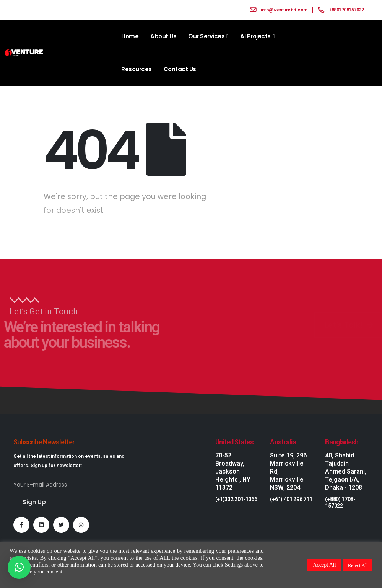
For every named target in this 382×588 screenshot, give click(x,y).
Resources (137, 69)
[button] (19, 567)
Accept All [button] (324, 565)
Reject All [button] (358, 565)
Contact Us (180, 69)
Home (130, 36)
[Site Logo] (24, 53)
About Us (163, 36)
